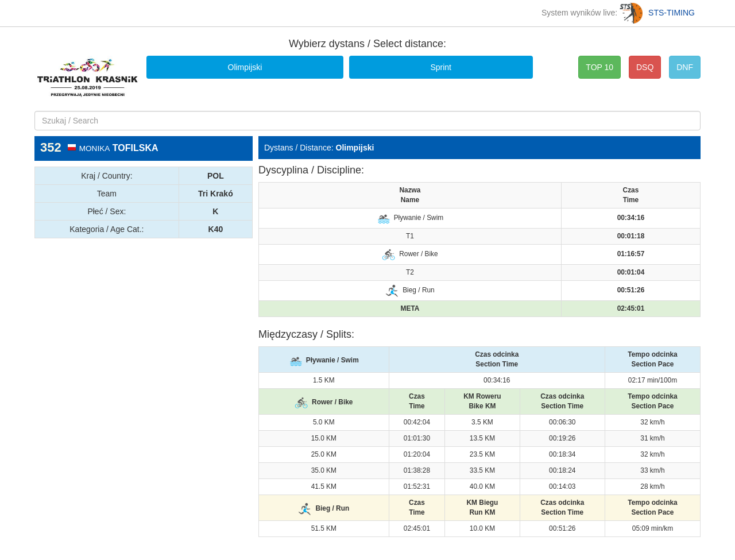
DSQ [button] (645, 67)
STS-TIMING (657, 13)
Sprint (441, 67)
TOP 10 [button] (599, 67)
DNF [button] (685, 67)
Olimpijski (245, 67)
